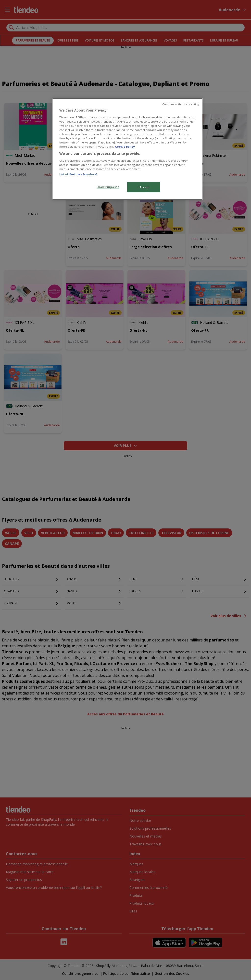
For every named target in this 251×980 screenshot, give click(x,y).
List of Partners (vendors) (78, 174)
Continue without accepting (181, 104)
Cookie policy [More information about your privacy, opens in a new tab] (125, 147)
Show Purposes (108, 187)
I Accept (144, 187)
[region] (127, 149)
